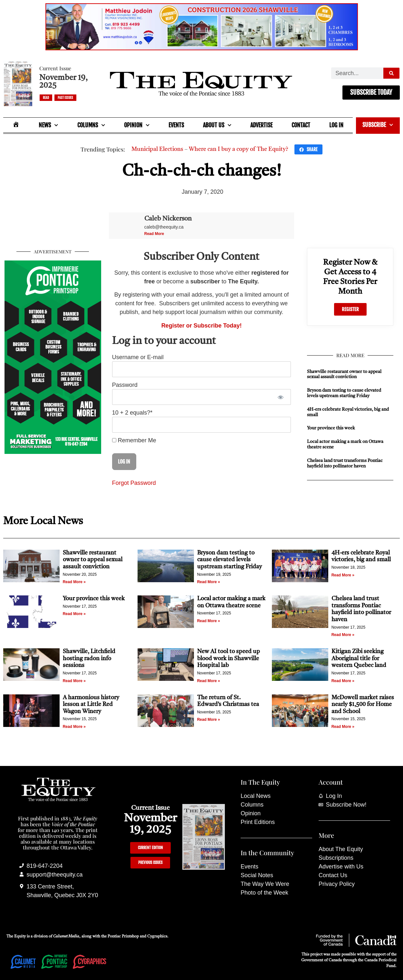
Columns (91, 125)
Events (176, 125)
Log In (336, 125)
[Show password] (280, 397)
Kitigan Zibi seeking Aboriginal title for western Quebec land (359, 658)
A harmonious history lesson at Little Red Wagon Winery (91, 705)
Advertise (261, 125)
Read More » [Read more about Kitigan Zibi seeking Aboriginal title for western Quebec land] (343, 681)
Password (125, 385)
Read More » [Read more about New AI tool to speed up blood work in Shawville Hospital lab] (209, 681)
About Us (217, 125)
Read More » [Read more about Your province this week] (74, 614)
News (48, 125)
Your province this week (331, 428)
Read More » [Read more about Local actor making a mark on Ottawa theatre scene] (209, 621)
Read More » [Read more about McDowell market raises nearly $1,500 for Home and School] (343, 727)
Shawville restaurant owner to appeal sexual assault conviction (93, 560)
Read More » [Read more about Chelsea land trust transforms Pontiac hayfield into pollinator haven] (343, 635)
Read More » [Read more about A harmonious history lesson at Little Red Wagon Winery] (74, 727)
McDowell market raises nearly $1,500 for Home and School (363, 705)
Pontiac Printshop (123, 936)
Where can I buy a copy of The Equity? (238, 149)
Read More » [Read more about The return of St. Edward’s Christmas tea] (209, 720)
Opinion (137, 125)
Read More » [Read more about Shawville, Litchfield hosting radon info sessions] (74, 681)
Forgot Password (134, 483)
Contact (301, 125)
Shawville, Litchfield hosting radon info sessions (89, 658)
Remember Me (134, 440)
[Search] (391, 73)
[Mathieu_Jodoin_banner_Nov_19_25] (202, 48)
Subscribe (378, 125)
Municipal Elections (157, 149)
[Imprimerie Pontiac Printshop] (53, 452)
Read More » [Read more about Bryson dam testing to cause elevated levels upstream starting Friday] (209, 582)
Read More (154, 234)
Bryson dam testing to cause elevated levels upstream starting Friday (230, 560)
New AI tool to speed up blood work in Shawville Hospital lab (229, 658)
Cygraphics (157, 936)
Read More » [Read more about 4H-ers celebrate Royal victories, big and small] (343, 575)
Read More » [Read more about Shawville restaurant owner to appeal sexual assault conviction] (74, 582)
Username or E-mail (138, 357)
